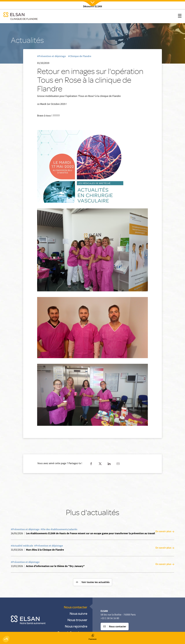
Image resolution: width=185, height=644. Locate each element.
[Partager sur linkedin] (109, 464)
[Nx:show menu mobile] (180, 16)
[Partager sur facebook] (91, 464)
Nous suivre (78, 613)
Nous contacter (76, 607)
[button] (6, 639)
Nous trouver (77, 620)
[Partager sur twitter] (100, 464)
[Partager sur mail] (118, 464)
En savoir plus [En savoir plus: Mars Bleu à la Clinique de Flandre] (165, 548)
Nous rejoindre (76, 626)
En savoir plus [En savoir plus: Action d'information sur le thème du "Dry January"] (165, 564)
